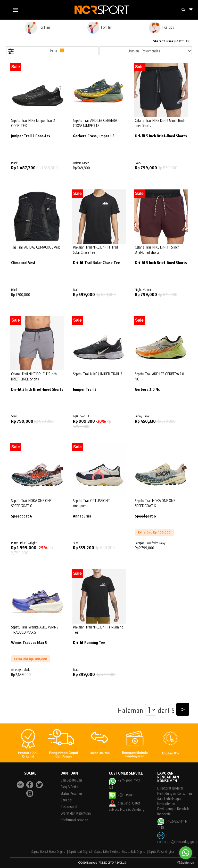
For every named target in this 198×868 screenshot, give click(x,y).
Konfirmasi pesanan (74, 820)
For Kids (161, 28)
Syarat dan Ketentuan (76, 813)
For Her (99, 28)
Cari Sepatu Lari (71, 780)
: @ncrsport (121, 795)
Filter (36, 51)
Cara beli (67, 800)
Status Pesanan (71, 793)
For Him (37, 28)
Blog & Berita (70, 787)
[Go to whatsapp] (186, 853)
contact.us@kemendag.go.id (177, 842)
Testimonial (69, 806)
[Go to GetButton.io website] (186, 863)
